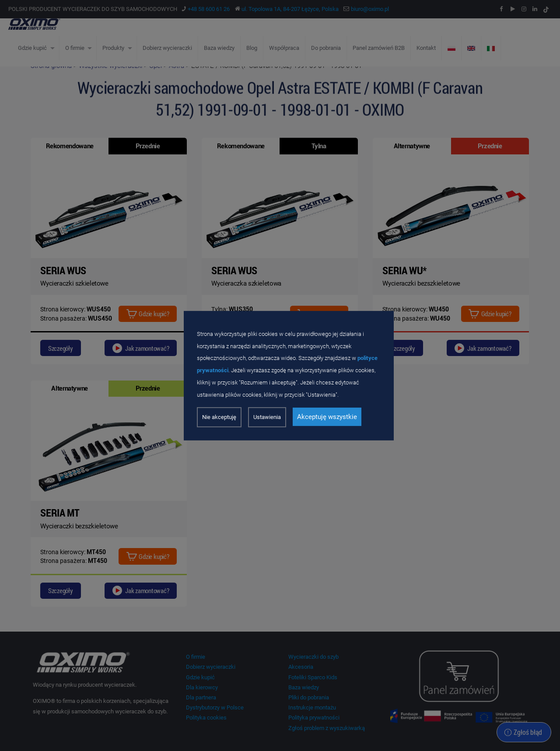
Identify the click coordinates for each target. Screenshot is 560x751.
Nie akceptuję (219, 417)
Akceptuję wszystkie (327, 417)
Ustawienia (267, 417)
